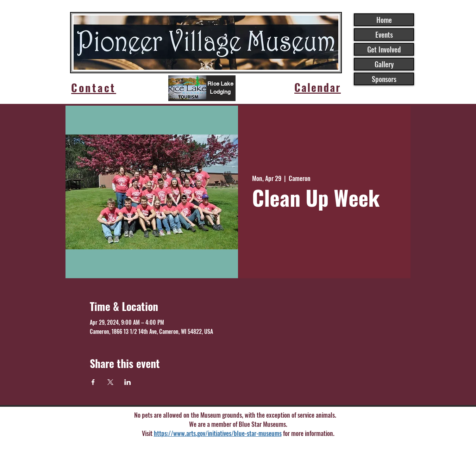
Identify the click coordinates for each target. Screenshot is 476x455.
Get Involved (384, 49)
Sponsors (384, 79)
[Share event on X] (110, 382)
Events (384, 35)
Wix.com (303, 446)
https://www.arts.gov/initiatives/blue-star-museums (218, 433)
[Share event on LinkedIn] (128, 382)
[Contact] (94, 87)
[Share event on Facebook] (93, 382)
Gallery (384, 64)
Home (384, 20)
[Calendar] (318, 87)
